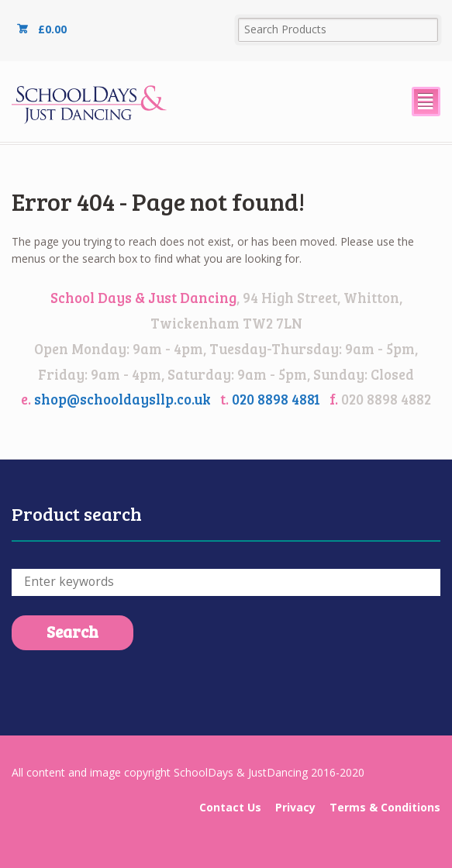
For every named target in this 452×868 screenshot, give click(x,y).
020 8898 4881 (276, 399)
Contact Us (230, 807)
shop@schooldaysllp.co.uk (122, 399)
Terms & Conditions (385, 807)
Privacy (295, 807)
